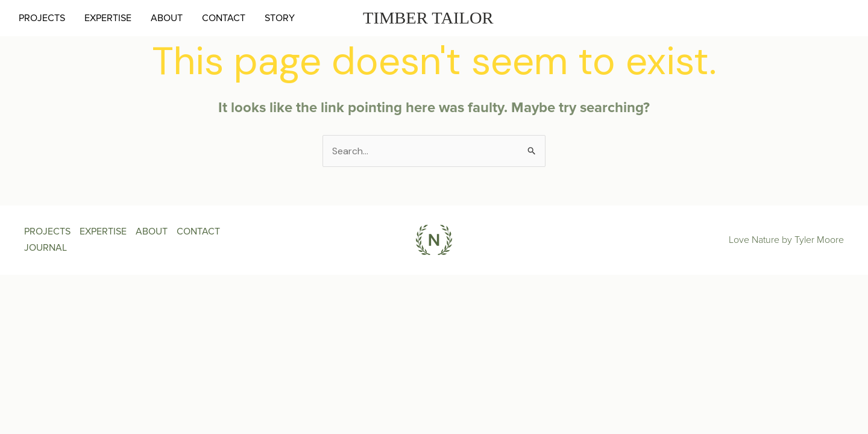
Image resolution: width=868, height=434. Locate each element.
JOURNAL (46, 248)
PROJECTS (42, 18)
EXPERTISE (108, 18)
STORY (280, 18)
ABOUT (167, 18)
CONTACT (224, 18)
